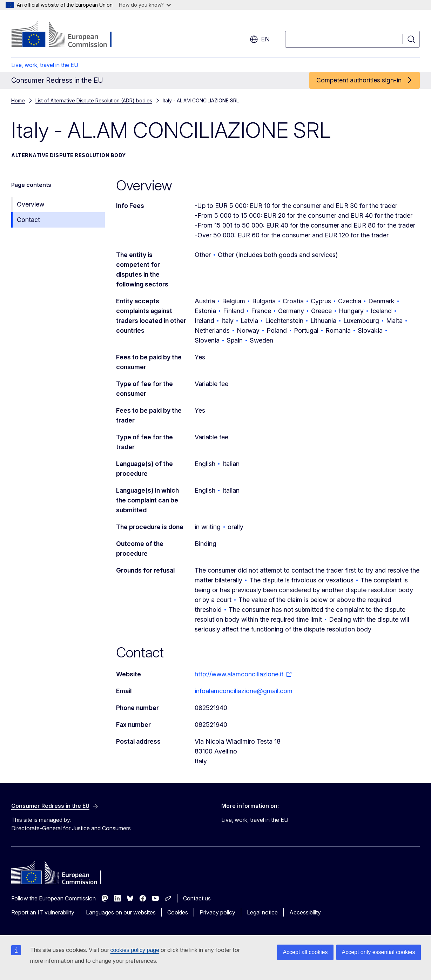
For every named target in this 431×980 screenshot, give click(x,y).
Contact (28, 220)
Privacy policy (217, 912)
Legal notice (262, 912)
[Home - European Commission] (68, 35)
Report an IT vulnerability (43, 912)
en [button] (260, 39)
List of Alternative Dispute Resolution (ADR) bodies (94, 100)
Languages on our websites (121, 912)
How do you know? (145, 5)
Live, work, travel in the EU (45, 65)
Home (18, 100)
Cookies (178, 912)
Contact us (197, 898)
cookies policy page (135, 950)
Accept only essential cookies (379, 952)
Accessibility (305, 912)
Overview (31, 204)
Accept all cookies (305, 952)
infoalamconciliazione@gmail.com (244, 691)
